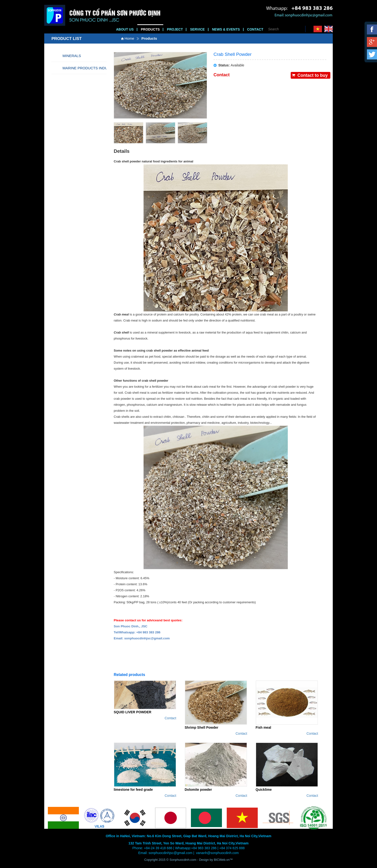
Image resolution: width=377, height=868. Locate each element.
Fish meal (263, 727)
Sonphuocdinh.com (183, 860)
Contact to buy (313, 75)
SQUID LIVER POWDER (132, 712)
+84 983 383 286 (312, 9)
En (329, 29)
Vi (318, 29)
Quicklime (264, 790)
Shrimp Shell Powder (201, 727)
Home (129, 38)
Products (149, 38)
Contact (170, 718)
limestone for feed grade (133, 790)
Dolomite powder (198, 790)
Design (204, 860)
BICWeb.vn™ (223, 860)
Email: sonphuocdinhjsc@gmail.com (303, 15)
